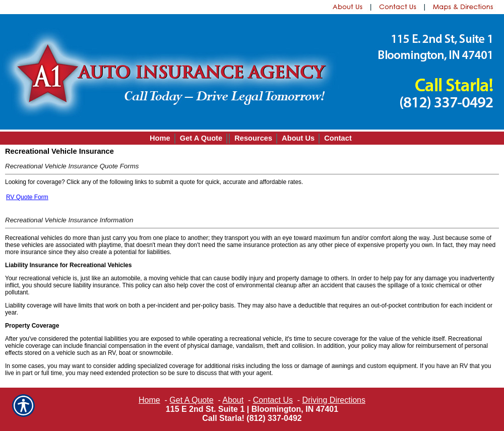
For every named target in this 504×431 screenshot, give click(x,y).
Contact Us (273, 400)
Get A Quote (191, 400)
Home (149, 400)
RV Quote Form (27, 197)
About (233, 400)
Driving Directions (334, 400)
